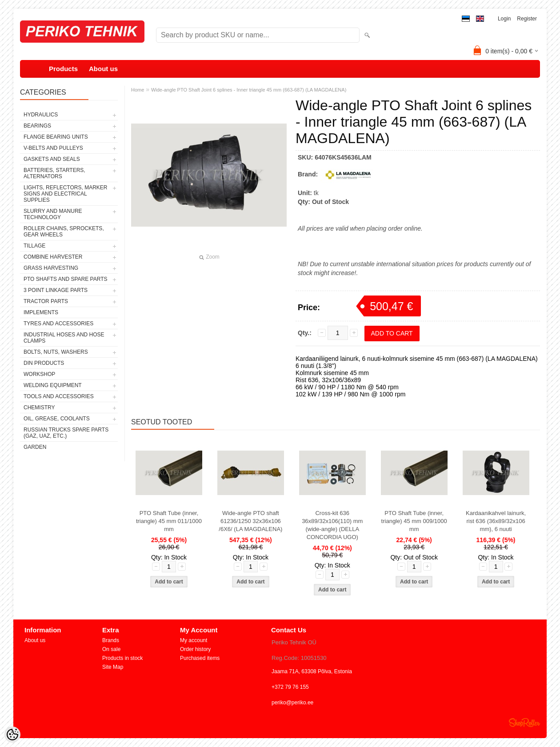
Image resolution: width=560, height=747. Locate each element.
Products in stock (122, 658)
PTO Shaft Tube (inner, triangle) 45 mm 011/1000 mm (169, 521)
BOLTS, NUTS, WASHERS (56, 352)
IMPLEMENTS (41, 312)
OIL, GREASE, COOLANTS (57, 419)
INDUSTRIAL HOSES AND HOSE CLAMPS (64, 338)
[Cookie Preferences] (12, 735)
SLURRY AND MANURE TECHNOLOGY (53, 214)
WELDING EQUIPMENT (53, 385)
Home (138, 90)
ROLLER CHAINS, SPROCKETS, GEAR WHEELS (64, 232)
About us (103, 69)
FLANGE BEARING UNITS (56, 137)
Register (527, 19)
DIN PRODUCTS (44, 363)
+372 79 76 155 (290, 687)
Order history (195, 649)
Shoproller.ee (524, 723)
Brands (111, 640)
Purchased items (200, 658)
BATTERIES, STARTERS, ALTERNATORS (54, 173)
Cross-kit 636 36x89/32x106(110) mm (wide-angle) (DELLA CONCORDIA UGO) (332, 525)
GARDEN (35, 447)
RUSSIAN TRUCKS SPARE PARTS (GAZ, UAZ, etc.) (66, 433)
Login (504, 19)
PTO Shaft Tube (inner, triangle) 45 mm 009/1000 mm (414, 521)
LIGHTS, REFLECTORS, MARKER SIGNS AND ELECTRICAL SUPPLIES (65, 194)
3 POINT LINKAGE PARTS (56, 290)
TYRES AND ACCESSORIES (58, 324)
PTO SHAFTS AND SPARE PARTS (66, 279)
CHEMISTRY (39, 407)
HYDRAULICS (41, 115)
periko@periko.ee (292, 703)
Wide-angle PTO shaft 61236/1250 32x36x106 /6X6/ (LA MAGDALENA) (250, 521)
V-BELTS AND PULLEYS (53, 148)
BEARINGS (37, 126)
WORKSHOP (39, 374)
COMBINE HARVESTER (53, 257)
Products (63, 69)
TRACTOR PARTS (46, 301)
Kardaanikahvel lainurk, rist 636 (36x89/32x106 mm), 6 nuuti (496, 521)
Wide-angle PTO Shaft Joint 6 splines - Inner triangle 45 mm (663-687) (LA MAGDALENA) (249, 90)
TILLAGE (34, 246)
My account (194, 640)
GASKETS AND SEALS (52, 159)
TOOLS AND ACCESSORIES (59, 396)
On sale (111, 649)
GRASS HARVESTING (51, 268)
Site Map (113, 667)
